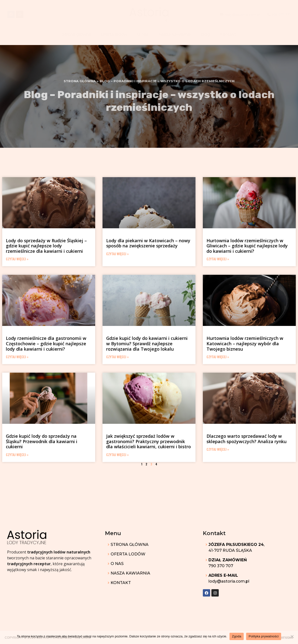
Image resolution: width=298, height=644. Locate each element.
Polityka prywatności (264, 636)
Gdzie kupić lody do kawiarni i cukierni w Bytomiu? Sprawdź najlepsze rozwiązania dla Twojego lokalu (147, 343)
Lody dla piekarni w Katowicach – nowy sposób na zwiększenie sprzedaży (148, 243)
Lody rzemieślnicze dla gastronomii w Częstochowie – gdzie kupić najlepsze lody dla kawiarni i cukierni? (46, 343)
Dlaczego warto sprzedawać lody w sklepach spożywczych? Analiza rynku (246, 439)
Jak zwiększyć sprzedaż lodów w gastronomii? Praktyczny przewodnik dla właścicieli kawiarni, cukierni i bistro (149, 441)
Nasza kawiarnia (175, 34)
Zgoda (237, 636)
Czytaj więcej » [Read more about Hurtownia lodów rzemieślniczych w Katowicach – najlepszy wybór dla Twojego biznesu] (218, 357)
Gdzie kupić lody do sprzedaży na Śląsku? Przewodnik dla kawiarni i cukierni (42, 441)
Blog (205, 34)
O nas (143, 34)
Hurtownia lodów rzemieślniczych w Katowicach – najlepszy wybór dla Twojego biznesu (245, 343)
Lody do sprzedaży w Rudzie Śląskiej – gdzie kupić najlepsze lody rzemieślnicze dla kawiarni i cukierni (46, 246)
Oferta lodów (114, 34)
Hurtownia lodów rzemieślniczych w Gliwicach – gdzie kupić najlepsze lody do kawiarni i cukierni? (247, 246)
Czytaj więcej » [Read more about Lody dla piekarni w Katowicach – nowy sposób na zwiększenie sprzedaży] (117, 254)
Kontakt (228, 34)
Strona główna (77, 34)
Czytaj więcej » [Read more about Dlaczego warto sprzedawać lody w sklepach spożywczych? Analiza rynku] (218, 449)
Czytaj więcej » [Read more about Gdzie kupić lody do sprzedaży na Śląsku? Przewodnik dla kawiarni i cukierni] (17, 454)
